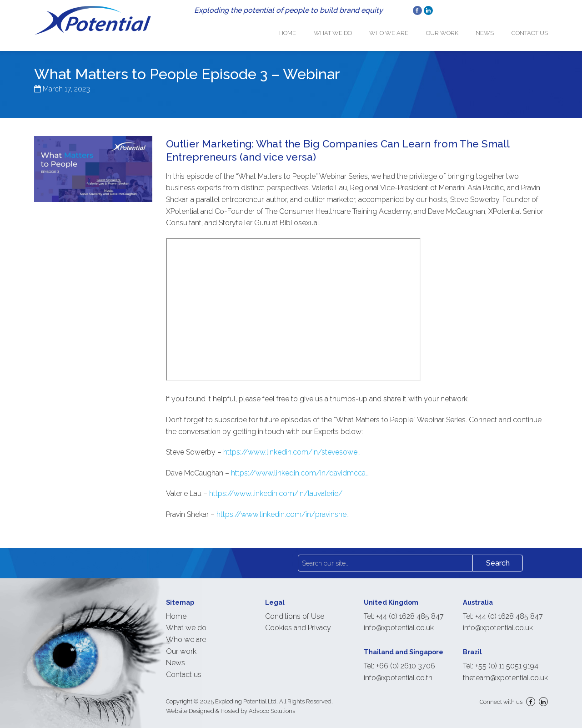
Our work (450, 30)
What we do (348, 30)
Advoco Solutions (272, 705)
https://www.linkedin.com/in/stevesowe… (292, 446)
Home (307, 30)
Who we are (401, 30)
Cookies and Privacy (298, 622)
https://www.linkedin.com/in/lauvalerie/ (276, 488)
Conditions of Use (295, 610)
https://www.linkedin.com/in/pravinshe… (283, 508)
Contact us (530, 30)
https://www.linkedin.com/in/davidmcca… (300, 467)
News (489, 30)
